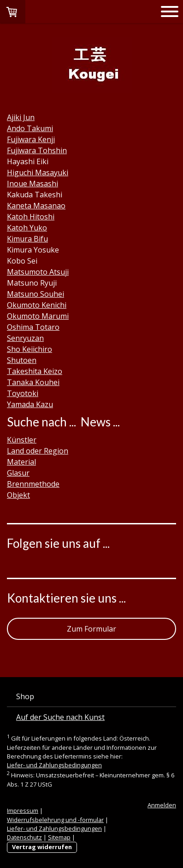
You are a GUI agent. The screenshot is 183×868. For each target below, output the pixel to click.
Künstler (22, 440)
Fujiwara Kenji (31, 139)
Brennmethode (33, 484)
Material (21, 462)
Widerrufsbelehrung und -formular (55, 820)
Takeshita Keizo (35, 371)
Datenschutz (24, 837)
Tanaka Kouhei (33, 382)
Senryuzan (25, 338)
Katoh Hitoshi (31, 217)
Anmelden (162, 805)
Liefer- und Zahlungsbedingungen (54, 765)
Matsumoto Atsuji (38, 272)
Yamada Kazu (30, 404)
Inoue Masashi (32, 184)
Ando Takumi (30, 128)
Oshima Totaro (33, 327)
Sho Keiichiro (30, 349)
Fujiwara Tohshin (37, 150)
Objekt (18, 495)
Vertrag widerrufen (42, 847)
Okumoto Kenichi (37, 305)
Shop (25, 696)
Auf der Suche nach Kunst (60, 717)
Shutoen (22, 360)
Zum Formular (91, 629)
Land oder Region (38, 451)
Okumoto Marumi (38, 316)
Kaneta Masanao (36, 206)
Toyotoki (23, 393)
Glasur (18, 473)
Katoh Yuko (27, 228)
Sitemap (59, 837)
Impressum (23, 811)
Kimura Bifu (27, 239)
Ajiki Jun (21, 117)
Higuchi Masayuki (38, 172)
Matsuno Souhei (35, 294)
